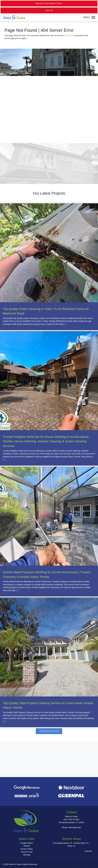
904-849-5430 (75, 828)
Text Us (49, 10)
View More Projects (49, 731)
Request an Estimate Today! (49, 3)
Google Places (27, 843)
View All (88, 851)
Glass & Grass (15, 864)
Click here (69, 35)
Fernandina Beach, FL (63, 843)
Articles (27, 846)
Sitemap (27, 855)
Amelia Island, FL (81, 843)
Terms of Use (27, 852)
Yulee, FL (71, 846)
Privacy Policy (27, 849)
